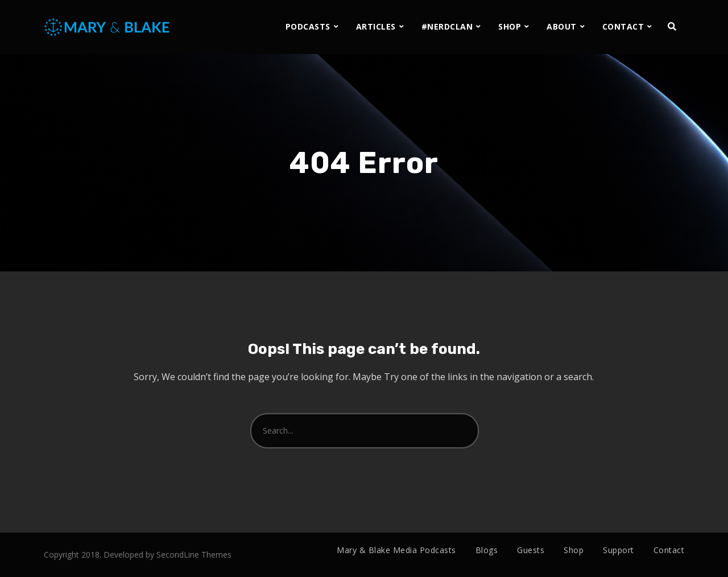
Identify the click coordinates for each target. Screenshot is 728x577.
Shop (574, 550)
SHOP (510, 26)
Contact (669, 550)
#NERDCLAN (447, 26)
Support (619, 550)
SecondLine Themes (194, 555)
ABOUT (562, 26)
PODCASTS (308, 26)
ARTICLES (376, 26)
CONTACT (623, 26)
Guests (531, 550)
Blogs (487, 550)
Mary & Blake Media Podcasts (396, 550)
